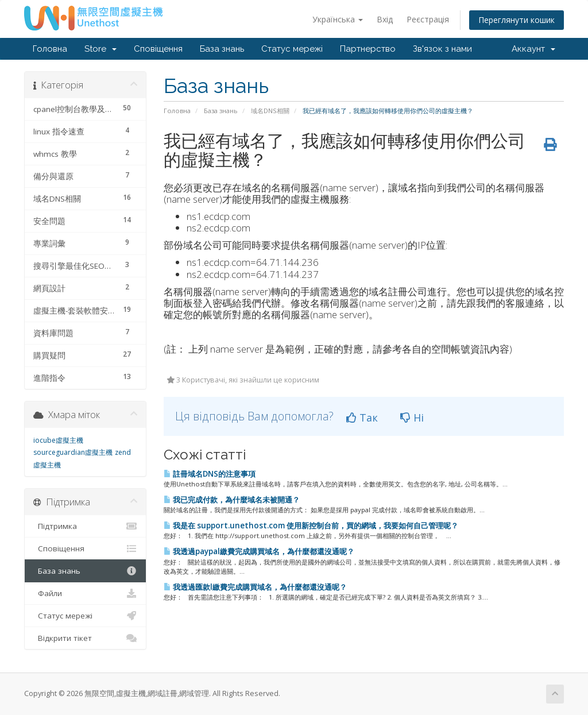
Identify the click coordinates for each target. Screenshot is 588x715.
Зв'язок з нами (442, 49)
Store (100, 49)
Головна (50, 49)
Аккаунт (533, 49)
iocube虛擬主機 (58, 440)
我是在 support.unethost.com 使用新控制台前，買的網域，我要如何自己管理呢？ (311, 525)
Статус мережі (292, 49)
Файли (85, 593)
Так (362, 418)
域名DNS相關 (270, 111)
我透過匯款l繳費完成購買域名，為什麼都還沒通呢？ (255, 587)
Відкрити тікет (85, 638)
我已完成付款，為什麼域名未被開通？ (232, 500)
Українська (338, 19)
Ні (412, 418)
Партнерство (368, 49)
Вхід (385, 19)
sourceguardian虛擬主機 (73, 452)
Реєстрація (428, 19)
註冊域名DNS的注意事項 (210, 474)
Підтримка (85, 526)
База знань (222, 49)
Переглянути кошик (517, 20)
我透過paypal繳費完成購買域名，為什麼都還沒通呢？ (259, 551)
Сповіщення (158, 49)
